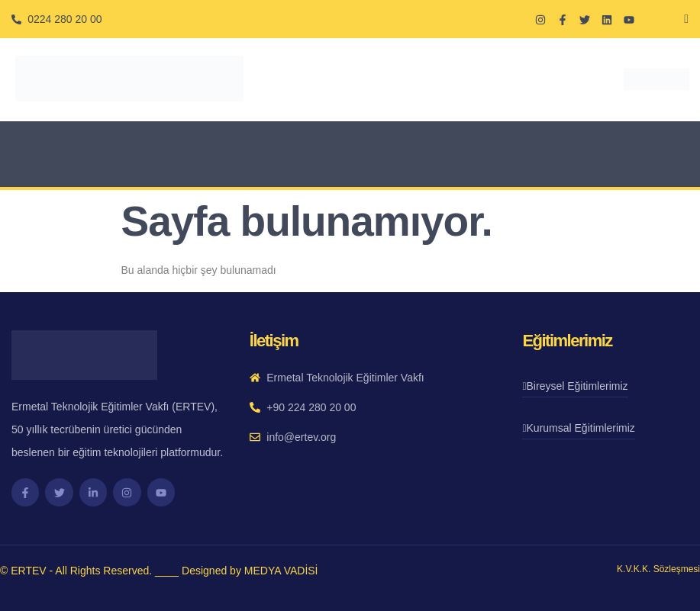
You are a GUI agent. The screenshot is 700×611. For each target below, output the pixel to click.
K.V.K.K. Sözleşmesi (658, 569)
